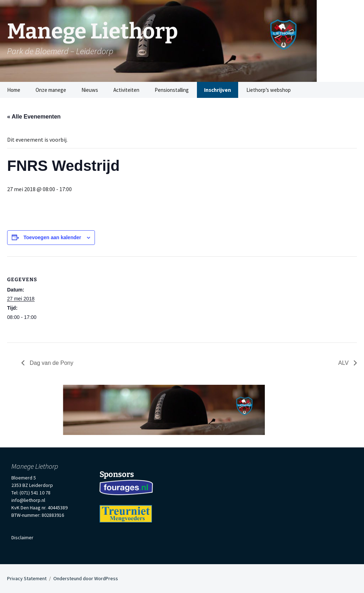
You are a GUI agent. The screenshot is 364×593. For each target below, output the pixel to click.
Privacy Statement (27, 578)
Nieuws (90, 90)
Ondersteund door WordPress (86, 578)
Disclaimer (22, 537)
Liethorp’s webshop (269, 90)
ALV (344, 363)
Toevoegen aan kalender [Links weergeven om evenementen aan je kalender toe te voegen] (52, 237)
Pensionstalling (172, 90)
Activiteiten (126, 90)
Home (14, 90)
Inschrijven (218, 90)
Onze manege (51, 90)
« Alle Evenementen (34, 117)
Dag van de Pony (51, 363)
